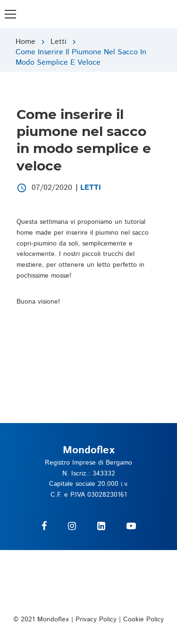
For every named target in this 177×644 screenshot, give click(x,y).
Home (25, 42)
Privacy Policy (96, 619)
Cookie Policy (143, 619)
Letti (59, 42)
